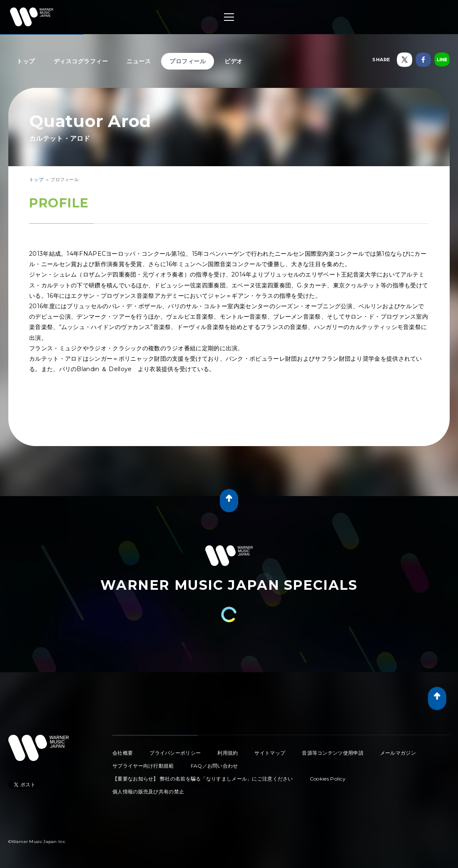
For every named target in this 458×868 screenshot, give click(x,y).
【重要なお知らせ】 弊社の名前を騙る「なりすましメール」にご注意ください (203, 779)
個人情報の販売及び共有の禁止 (148, 792)
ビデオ (234, 61)
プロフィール (188, 61)
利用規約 (228, 753)
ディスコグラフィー (81, 61)
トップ (26, 61)
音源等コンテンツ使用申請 (333, 753)
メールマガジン (398, 753)
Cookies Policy (328, 779)
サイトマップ (270, 753)
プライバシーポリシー (175, 753)
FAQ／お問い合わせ (214, 766)
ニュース (139, 61)
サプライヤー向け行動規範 (143, 766)
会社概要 (123, 753)
